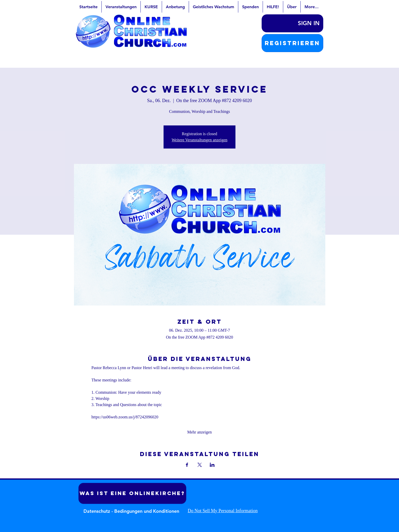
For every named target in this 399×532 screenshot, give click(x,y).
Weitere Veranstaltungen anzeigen (200, 140)
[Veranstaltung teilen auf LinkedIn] (212, 465)
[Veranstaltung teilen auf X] (200, 465)
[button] (292, 43)
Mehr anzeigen (199, 432)
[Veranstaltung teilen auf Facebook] (187, 465)
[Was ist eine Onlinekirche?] (132, 493)
